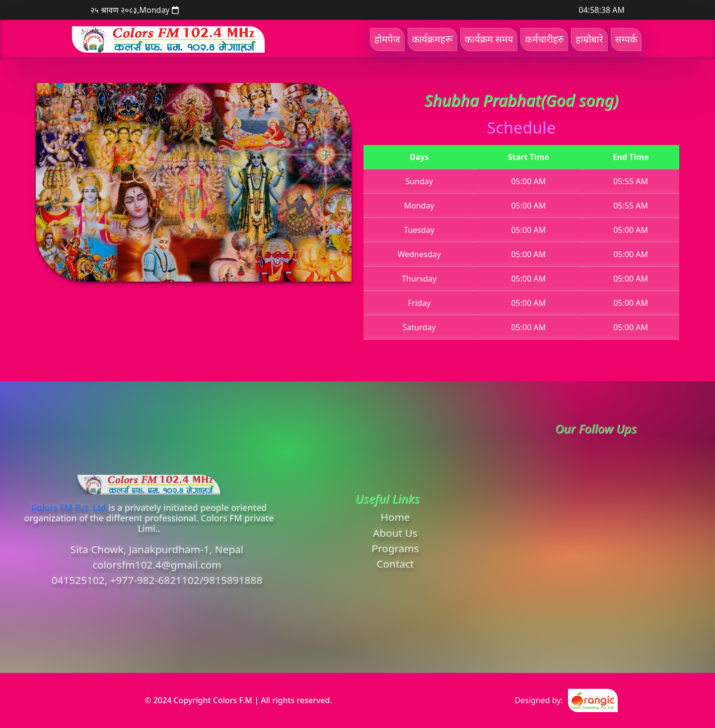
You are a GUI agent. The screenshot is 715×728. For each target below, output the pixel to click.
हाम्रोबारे (589, 39)
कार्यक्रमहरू (432, 39)
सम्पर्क (626, 39)
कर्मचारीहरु (544, 39)
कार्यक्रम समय (489, 39)
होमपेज (387, 39)
